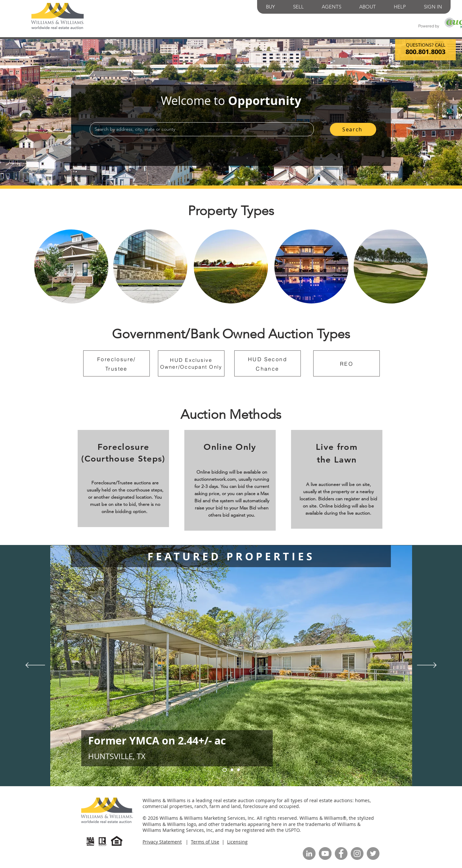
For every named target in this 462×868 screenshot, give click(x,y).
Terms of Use (205, 842)
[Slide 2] (239, 770)
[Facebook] (341, 853)
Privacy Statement (162, 842)
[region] (71, 266)
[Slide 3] (232, 770)
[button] (270, 7)
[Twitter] (373, 853)
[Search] (353, 129)
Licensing (237, 842)
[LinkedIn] (309, 853)
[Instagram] (357, 853)
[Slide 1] (225, 770)
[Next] (427, 666)
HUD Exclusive (191, 360)
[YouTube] (325, 853)
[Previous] (35, 666)
